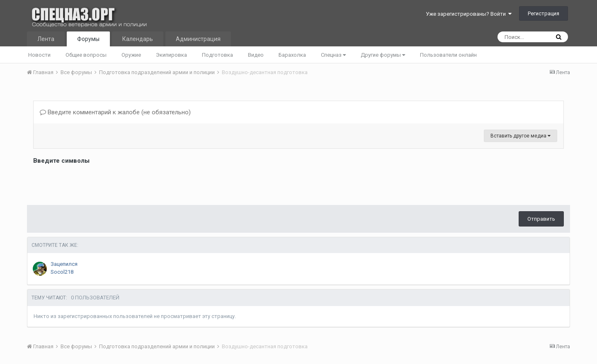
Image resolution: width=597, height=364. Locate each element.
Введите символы (61, 161)
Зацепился (64, 264)
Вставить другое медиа (521, 136)
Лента (46, 39)
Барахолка (292, 55)
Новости (39, 55)
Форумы (88, 39)
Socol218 (62, 272)
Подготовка (217, 55)
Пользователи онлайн (448, 55)
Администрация (198, 39)
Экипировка (171, 55)
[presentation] (96, 183)
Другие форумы (383, 55)
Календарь (138, 39)
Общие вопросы (86, 55)
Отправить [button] (541, 219)
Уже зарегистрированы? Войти (469, 14)
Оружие (131, 55)
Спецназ (333, 55)
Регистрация (544, 13)
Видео (256, 55)
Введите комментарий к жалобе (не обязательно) (115, 112)
